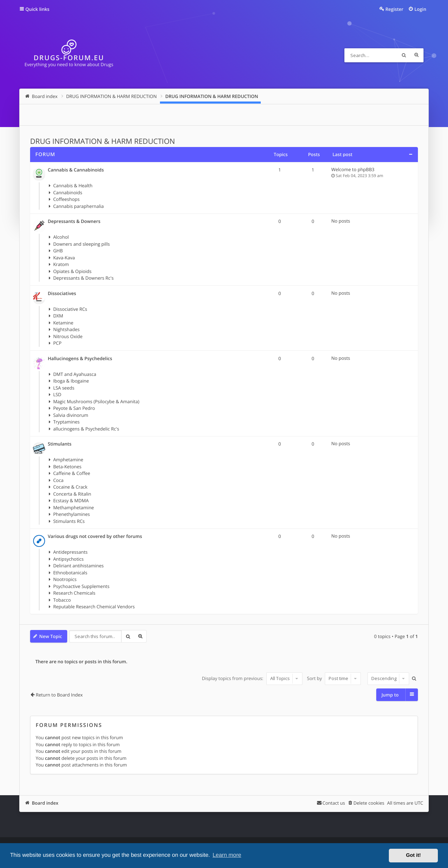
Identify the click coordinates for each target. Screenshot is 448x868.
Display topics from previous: (252, 678)
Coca (58, 480)
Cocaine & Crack (70, 487)
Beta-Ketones (67, 467)
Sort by (334, 678)
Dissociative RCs (70, 309)
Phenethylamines (72, 514)
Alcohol (61, 237)
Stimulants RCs (69, 521)
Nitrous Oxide (68, 336)
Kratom (61, 264)
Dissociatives (62, 294)
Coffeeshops (66, 199)
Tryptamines (66, 422)
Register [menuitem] (394, 9)
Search (404, 55)
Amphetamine (68, 460)
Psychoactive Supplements (81, 586)
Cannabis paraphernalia (79, 206)
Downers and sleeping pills (82, 244)
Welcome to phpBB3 (353, 169)
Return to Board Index (59, 695)
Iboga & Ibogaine (71, 381)
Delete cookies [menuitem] (369, 803)
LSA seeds (64, 388)
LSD (57, 394)
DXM (58, 316)
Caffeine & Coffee (72, 473)
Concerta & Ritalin (72, 494)
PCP (57, 343)
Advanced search (416, 55)
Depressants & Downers (74, 222)
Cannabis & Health (73, 185)
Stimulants (60, 444)
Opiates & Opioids (72, 271)
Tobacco (62, 600)
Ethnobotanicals (70, 573)
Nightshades (66, 329)
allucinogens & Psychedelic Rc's (86, 429)
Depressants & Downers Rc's (83, 278)
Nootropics (65, 579)
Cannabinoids (68, 192)
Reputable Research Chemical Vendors (94, 607)
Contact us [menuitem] (334, 803)
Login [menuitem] (420, 9)
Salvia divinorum (71, 415)
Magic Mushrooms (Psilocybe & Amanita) (96, 401)
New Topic (51, 636)
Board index (45, 803)
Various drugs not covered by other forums (95, 537)
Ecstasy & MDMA (71, 500)
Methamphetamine (74, 507)
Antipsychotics (68, 559)
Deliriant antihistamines (78, 566)
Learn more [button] (227, 855)
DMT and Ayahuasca (75, 374)
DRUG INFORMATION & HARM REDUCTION (103, 141)
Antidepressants (70, 552)
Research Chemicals (74, 593)
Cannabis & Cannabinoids (76, 170)
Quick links (38, 9)
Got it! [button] (413, 855)
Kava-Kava (64, 258)
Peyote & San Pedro (74, 408)
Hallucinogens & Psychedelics (80, 359)
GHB (58, 251)
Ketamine (63, 323)
